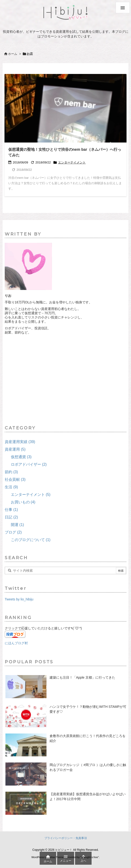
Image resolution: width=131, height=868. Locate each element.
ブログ (13, 532)
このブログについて (31, 540)
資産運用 (15, 449)
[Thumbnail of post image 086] (67, 110)
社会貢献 (15, 479)
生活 (11, 487)
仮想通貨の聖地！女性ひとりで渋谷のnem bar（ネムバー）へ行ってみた (65, 152)
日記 (11, 517)
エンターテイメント (72, 162)
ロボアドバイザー (29, 464)
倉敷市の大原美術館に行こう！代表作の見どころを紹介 (88, 738)
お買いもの (23, 502)
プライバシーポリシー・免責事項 (66, 838)
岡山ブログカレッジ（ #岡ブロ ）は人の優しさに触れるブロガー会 (88, 767)
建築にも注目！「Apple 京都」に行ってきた (82, 677)
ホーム (13, 54)
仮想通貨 (21, 457)
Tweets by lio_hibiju (19, 599)
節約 (11, 472)
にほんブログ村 (16, 643)
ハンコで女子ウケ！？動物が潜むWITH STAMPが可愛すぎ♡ (88, 709)
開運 (17, 525)
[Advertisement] (65, 380)
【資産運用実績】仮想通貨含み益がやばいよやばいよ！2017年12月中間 (88, 797)
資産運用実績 (20, 442)
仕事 (11, 510)
